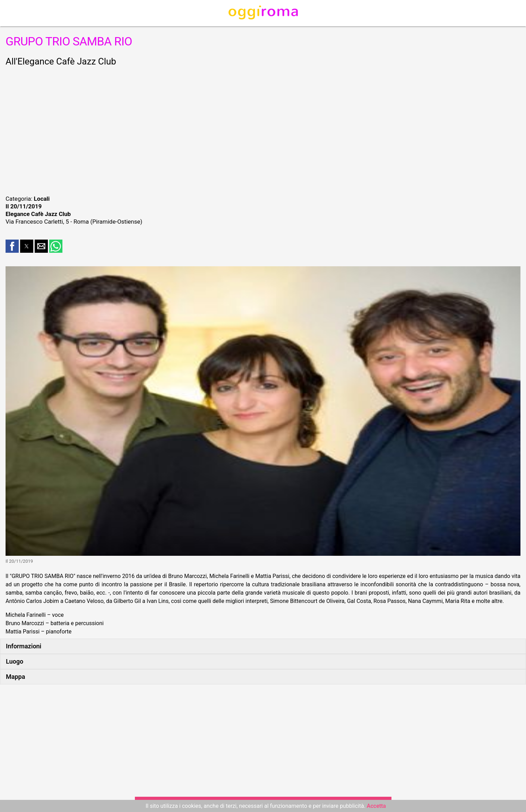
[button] (12, 246)
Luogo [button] (15, 661)
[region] (263, 130)
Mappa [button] (15, 677)
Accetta (376, 806)
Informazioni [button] (24, 646)
